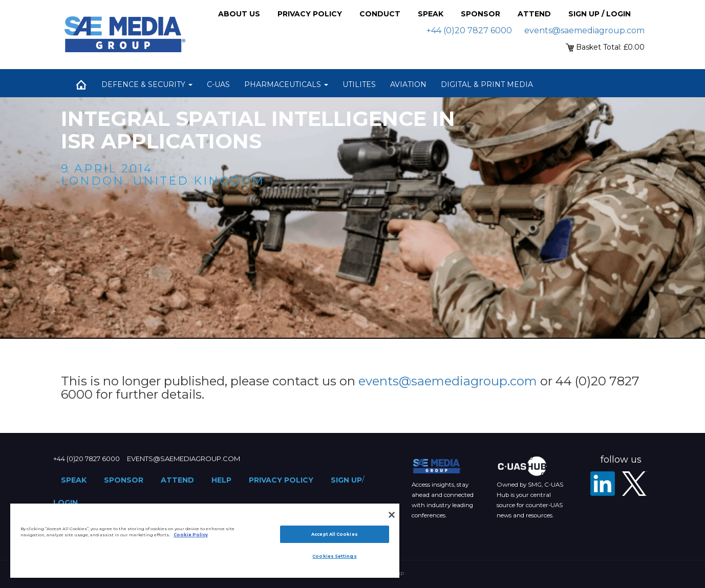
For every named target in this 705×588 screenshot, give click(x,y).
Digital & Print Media (487, 84)
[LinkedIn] (603, 484)
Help (221, 480)
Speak (431, 14)
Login (66, 503)
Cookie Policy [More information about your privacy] (191, 535)
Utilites (359, 84)
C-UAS (218, 84)
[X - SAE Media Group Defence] (634, 484)
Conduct (380, 14)
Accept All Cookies (334, 534)
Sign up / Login (600, 14)
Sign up (346, 480)
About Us (239, 14)
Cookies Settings (334, 556)
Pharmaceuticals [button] (286, 84)
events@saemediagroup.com (584, 30)
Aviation (408, 84)
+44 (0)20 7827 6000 (469, 30)
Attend (534, 14)
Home (81, 84)
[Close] (392, 515)
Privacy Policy (310, 14)
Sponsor (480, 14)
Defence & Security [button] (147, 84)
